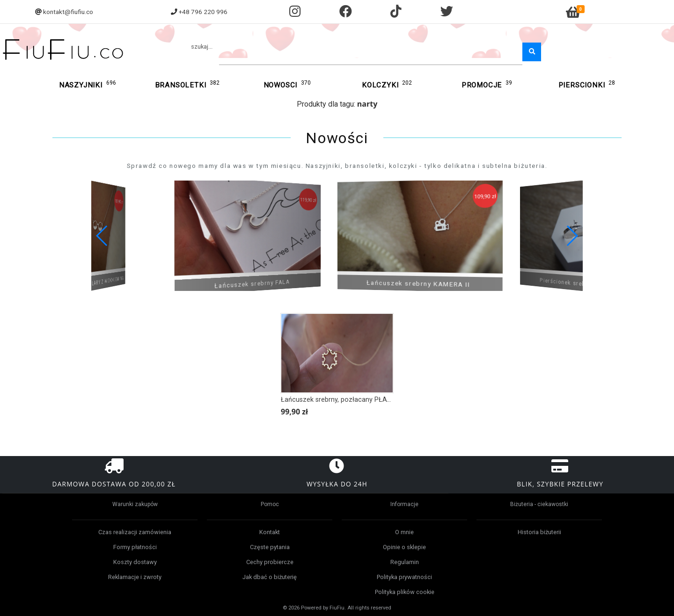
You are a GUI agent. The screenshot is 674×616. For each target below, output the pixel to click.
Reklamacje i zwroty (135, 577)
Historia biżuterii (539, 532)
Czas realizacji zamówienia (135, 532)
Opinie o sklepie (404, 547)
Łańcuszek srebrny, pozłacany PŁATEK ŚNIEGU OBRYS (364, 400)
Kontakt (270, 532)
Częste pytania (270, 547)
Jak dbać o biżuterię (270, 577)
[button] (572, 236)
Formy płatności (135, 547)
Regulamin (405, 562)
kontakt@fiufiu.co (68, 12)
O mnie (404, 532)
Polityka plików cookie (405, 592)
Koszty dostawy (135, 562)
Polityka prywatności (404, 577)
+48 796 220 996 (203, 12)
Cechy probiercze (270, 562)
